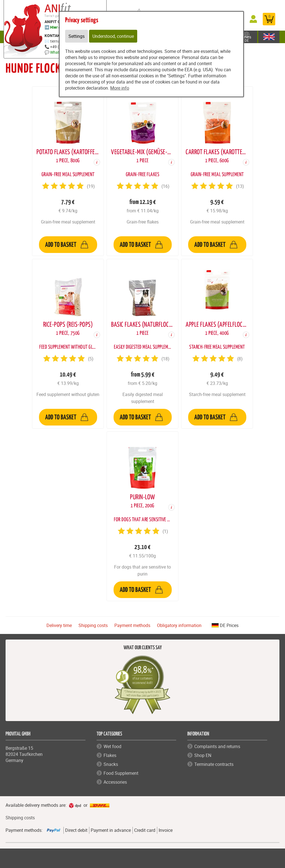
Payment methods (132, 625)
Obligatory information (179, 625)
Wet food (112, 746)
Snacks (111, 764)
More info (120, 88)
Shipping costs (93, 625)
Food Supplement (121, 773)
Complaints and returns (217, 746)
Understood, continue (113, 36)
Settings (77, 36)
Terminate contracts (214, 764)
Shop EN (203, 755)
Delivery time (59, 625)
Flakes (110, 755)
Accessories (115, 782)
